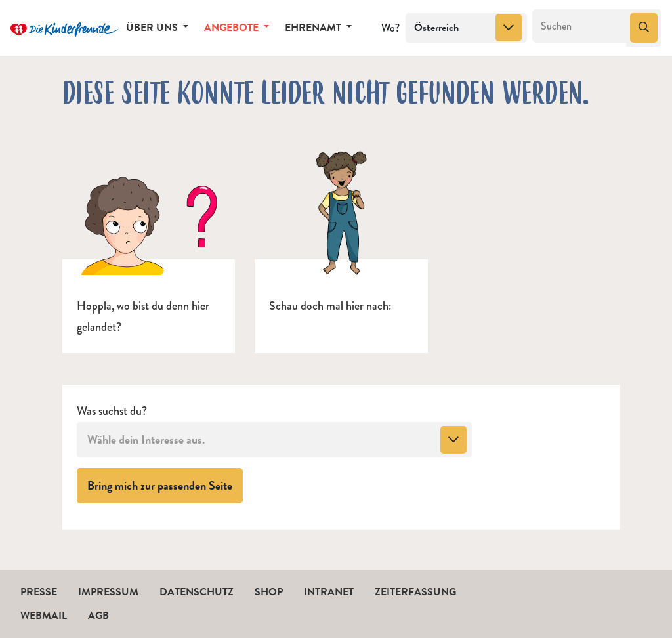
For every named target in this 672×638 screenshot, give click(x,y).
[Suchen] (580, 26)
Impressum (108, 592)
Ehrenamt (314, 28)
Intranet (329, 592)
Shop (269, 592)
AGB (98, 616)
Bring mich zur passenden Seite (165, 485)
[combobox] (466, 28)
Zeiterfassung (415, 592)
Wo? (390, 28)
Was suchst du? (112, 411)
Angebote (233, 28)
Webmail (44, 616)
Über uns (153, 28)
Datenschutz (197, 592)
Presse (39, 592)
